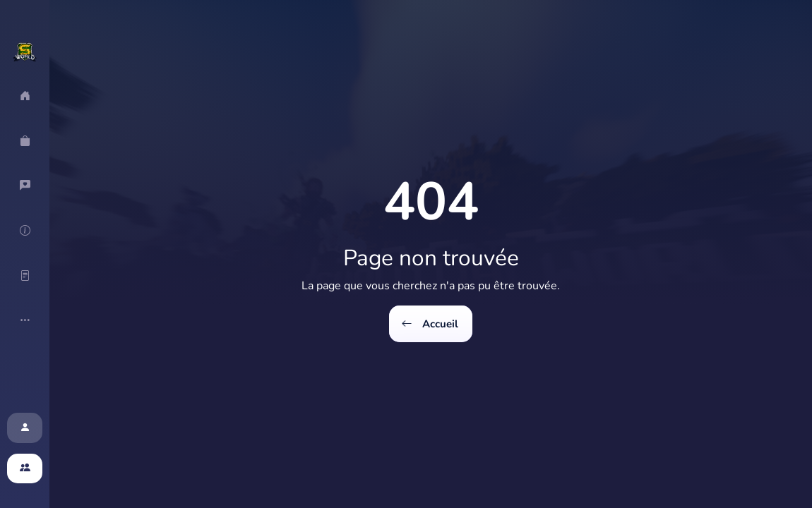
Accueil (431, 324)
